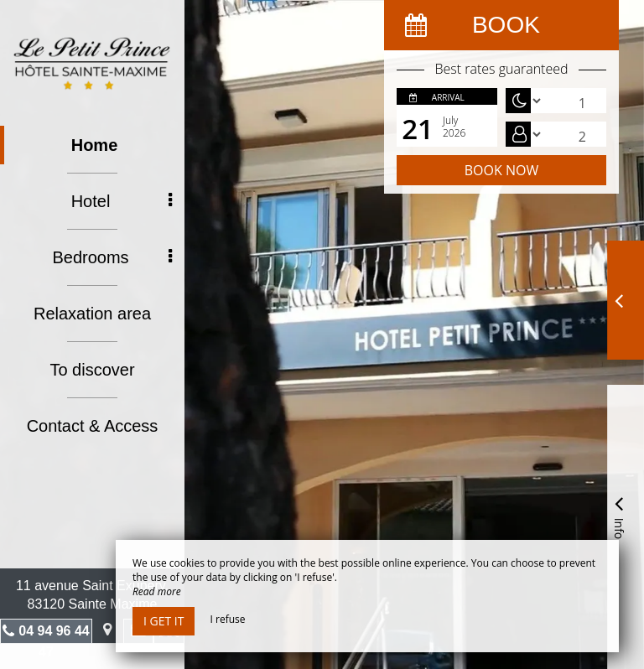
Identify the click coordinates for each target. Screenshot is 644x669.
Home (95, 145)
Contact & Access (93, 426)
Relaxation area (92, 314)
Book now (501, 170)
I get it (164, 621)
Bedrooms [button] (112, 257)
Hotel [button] (122, 201)
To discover (92, 370)
